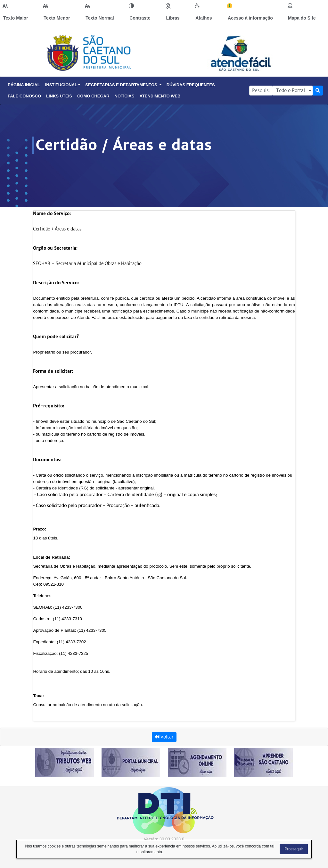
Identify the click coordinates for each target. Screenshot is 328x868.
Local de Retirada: (52, 557)
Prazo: (40, 529)
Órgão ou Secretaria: (55, 248)
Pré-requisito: (49, 406)
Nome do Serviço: (52, 214)
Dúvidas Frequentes (191, 85)
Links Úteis (59, 96)
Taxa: (38, 696)
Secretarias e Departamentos (123, 85)
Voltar (164, 737)
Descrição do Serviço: (56, 283)
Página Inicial (24, 85)
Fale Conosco (24, 96)
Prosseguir (294, 849)
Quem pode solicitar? (56, 337)
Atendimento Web (160, 96)
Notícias (124, 96)
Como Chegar (93, 96)
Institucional (63, 85)
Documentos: (47, 460)
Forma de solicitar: (53, 371)
